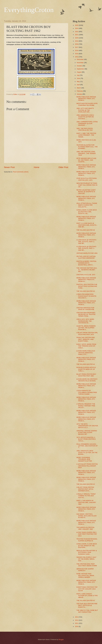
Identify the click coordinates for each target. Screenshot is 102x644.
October (80, 66)
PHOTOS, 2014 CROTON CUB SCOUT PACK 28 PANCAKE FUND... (87, 286)
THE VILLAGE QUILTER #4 (86, 364)
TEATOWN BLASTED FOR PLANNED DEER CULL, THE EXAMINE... (87, 147)
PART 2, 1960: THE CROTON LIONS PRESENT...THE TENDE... (86, 135)
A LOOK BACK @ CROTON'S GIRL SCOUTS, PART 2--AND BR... (86, 242)
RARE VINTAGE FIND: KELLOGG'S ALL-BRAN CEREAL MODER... (85, 576)
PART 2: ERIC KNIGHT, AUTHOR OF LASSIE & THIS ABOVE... (87, 596)
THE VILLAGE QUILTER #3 (86, 484)
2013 (77, 617)
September (81, 69)
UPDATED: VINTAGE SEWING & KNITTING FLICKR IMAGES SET (87, 433)
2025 (77, 25)
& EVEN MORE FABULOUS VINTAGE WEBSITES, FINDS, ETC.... (86, 353)
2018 (77, 44)
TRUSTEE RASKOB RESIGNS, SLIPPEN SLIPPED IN (87, 540)
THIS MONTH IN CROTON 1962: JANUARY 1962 (85, 528)
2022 (77, 32)
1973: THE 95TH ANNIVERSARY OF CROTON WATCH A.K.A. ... (87, 426)
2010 (77, 626)
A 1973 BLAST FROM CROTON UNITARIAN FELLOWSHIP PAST (87, 466)
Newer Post (9, 167)
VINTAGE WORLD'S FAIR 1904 (87, 253)
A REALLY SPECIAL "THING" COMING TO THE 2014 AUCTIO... (86, 496)
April (78, 85)
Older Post (63, 167)
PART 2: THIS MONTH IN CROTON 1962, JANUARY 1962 (86, 502)
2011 (77, 623)
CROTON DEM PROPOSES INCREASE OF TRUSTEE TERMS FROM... (86, 314)
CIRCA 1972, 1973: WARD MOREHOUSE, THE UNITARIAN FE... (85, 321)
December (80, 59)
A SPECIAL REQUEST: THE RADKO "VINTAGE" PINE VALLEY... (86, 406)
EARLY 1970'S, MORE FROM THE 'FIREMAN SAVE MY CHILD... (86, 346)
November (80, 63)
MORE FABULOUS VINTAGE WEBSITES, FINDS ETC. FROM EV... (86, 280)
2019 (77, 41)
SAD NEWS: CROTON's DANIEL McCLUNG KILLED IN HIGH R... (86, 516)
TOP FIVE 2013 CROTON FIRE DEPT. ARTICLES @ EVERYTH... (87, 605)
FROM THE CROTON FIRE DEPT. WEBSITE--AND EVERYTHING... (86, 339)
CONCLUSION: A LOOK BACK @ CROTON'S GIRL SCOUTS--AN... (87, 212)
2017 (77, 47)
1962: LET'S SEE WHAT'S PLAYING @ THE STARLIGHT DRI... (85, 110)
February (80, 91)
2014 (77, 57)
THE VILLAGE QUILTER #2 (86, 600)
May (78, 82)
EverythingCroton (29, 10)
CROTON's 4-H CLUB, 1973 (86, 275)
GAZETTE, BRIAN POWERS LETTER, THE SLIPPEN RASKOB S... (86, 328)
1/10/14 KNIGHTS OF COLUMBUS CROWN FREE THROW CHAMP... (87, 392)
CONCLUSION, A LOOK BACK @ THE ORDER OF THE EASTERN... (87, 546)
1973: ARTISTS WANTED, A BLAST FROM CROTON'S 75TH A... (86, 439)
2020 (77, 38)
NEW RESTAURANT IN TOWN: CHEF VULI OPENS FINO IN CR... (87, 185)
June (79, 78)
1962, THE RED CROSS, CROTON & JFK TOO (85, 129)
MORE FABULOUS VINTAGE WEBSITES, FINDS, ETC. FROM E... (86, 99)
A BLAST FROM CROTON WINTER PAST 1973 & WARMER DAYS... (85, 489)
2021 (77, 35)
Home (37, 167)
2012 (77, 620)
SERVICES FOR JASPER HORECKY (85, 570)
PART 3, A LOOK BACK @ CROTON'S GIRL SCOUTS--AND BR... (87, 225)
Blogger (61, 639)
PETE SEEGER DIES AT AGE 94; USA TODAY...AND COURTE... (86, 160)
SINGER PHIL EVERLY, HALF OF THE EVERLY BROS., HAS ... (86, 559)
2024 (77, 28)
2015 (77, 54)
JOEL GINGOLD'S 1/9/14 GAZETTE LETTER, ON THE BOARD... (87, 453)
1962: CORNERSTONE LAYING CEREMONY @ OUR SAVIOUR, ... (87, 123)
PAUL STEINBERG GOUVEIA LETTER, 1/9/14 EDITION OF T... (87, 446)
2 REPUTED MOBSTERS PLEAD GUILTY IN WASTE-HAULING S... (87, 296)
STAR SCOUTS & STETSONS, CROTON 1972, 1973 (87, 179)
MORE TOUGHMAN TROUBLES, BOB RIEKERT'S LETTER (84, 459)
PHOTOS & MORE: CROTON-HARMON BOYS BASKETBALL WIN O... (87, 263)
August (79, 72)
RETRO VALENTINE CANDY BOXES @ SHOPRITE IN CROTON (86, 192)
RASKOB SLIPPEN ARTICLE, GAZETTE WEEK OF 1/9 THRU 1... (86, 369)
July (78, 75)
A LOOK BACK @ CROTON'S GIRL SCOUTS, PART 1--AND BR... (86, 248)
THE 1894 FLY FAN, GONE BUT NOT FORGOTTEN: (87, 611)
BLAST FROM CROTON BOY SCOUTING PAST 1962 (86, 375)
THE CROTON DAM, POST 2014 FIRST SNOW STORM (87, 565)
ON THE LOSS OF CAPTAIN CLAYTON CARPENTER (86, 257)
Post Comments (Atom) (21, 172)
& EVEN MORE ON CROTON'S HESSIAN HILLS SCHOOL (87, 380)
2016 (77, 50)
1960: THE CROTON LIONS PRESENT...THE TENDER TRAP (86, 153)
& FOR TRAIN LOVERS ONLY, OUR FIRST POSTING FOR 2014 (87, 534)
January (80, 94)
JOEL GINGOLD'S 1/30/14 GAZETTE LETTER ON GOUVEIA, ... (85, 117)
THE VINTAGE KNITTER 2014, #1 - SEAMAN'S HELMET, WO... (87, 270)
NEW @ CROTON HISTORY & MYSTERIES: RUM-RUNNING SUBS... (87, 552)
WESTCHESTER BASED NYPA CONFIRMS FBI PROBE (87, 104)
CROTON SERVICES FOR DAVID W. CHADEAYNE (85, 309)
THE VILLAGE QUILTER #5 (86, 291)
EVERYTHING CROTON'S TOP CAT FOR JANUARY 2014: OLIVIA (87, 589)
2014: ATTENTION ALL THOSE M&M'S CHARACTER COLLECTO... (87, 205)
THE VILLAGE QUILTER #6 (86, 230)
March (79, 88)
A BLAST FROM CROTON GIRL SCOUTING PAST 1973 (87, 333)
